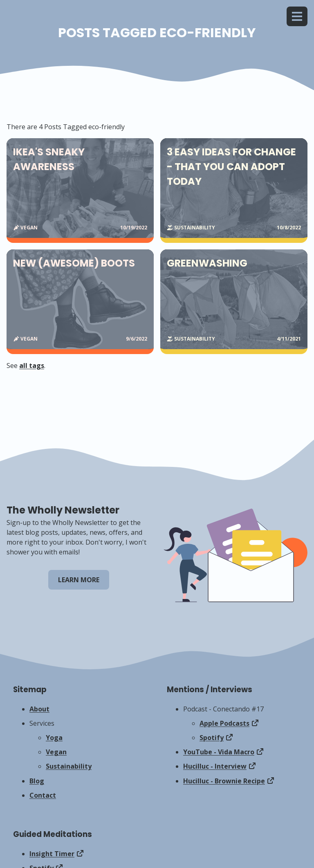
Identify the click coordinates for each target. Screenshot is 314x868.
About (39, 709)
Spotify (212, 738)
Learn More (79, 580)
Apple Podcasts (224, 723)
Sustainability (69, 766)
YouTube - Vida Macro (219, 752)
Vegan (56, 752)
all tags (32, 366)
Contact (43, 795)
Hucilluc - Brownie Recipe (224, 781)
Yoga (54, 738)
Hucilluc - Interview (215, 766)
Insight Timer (52, 854)
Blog (37, 781)
